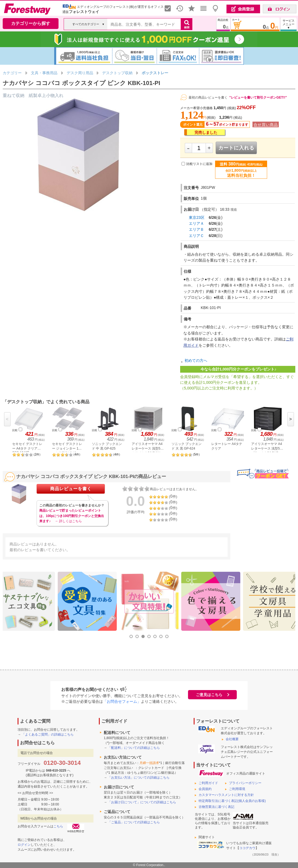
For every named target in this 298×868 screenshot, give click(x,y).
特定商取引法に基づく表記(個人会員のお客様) (232, 801)
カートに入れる (236, 148)
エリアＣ (196, 236)
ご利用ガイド (208, 783)
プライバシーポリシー (245, 783)
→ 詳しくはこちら (68, 521)
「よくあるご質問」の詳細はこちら (48, 734)
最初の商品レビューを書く (208, 97)
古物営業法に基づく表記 (216, 807)
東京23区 (197, 217)
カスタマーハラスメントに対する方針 (226, 795)
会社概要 (232, 739)
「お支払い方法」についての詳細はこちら (139, 778)
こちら (58, 826)
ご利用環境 (237, 789)
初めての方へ (196, 360)
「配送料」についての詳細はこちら (134, 748)
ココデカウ (247, 848)
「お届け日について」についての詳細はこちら (142, 802)
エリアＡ (196, 223)
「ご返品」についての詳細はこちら (134, 822)
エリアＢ (196, 229)
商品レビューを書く (71, 489)
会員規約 (205, 789)
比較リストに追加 (199, 164)
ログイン (24, 845)
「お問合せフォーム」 (122, 701)
